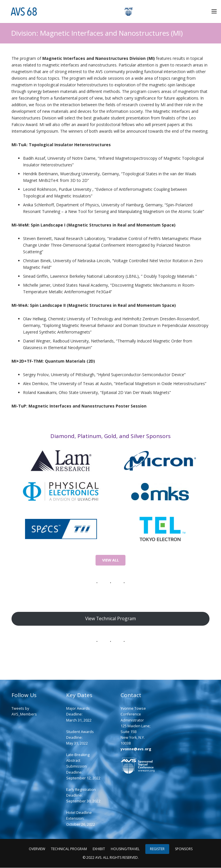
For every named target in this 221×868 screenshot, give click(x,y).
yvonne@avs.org (136, 750)
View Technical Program (110, 619)
